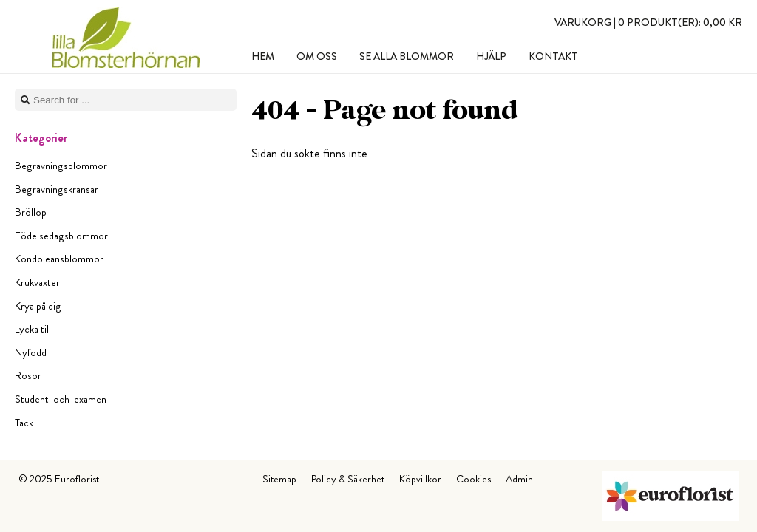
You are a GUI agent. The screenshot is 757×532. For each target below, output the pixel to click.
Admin (519, 479)
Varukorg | (648, 22)
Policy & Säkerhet (348, 479)
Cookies (473, 479)
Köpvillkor (420, 479)
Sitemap (279, 479)
